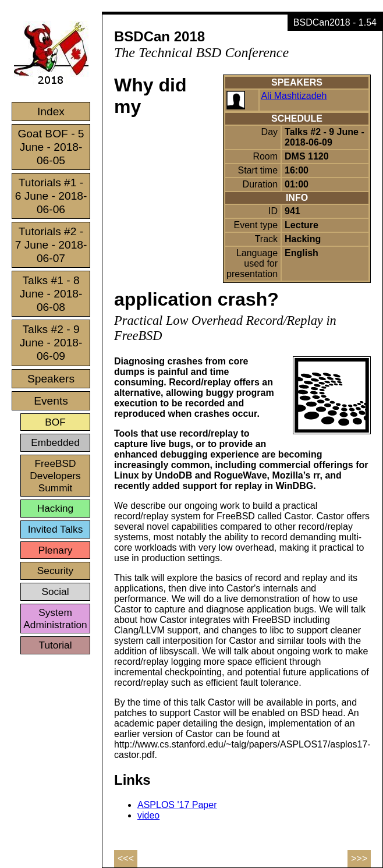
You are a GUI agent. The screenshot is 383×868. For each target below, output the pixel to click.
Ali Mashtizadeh (294, 96)
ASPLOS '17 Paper (177, 805)
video (148, 815)
